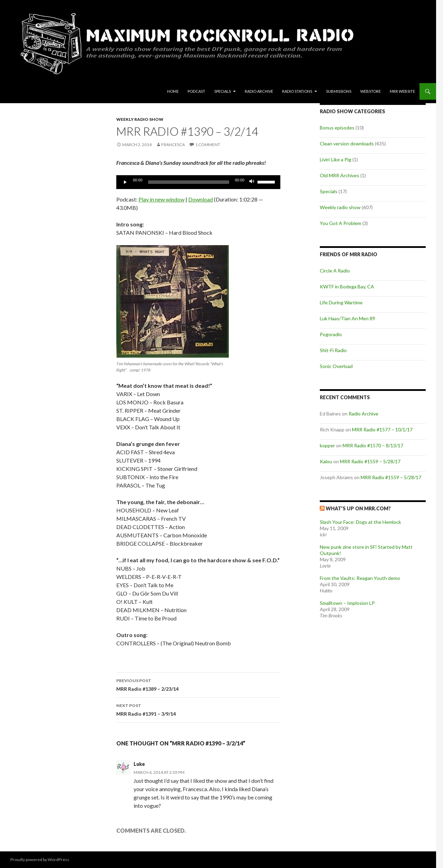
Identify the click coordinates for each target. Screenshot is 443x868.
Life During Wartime (341, 302)
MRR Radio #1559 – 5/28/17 (370, 461)
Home (173, 91)
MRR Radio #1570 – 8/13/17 (373, 445)
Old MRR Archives (340, 175)
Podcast (196, 91)
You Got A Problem (341, 223)
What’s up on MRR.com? (358, 508)
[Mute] (252, 182)
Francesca (173, 145)
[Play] (125, 182)
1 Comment (208, 145)
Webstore (370, 91)
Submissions (339, 91)
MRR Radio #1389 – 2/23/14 (198, 684)
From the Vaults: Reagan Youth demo (360, 578)
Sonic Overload (336, 366)
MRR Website (402, 91)
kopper (327, 445)
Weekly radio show (140, 119)
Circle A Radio (335, 271)
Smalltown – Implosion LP (347, 603)
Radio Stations (297, 91)
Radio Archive (259, 91)
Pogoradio (331, 334)
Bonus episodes (337, 128)
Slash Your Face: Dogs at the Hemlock (360, 522)
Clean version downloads (347, 144)
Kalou (326, 461)
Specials (223, 91)
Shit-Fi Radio (333, 350)
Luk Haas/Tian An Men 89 (347, 318)
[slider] (189, 182)
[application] (198, 182)
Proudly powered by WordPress (40, 860)
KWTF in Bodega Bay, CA (347, 287)
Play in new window (161, 199)
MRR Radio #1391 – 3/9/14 (198, 709)
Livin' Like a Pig (336, 159)
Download (201, 199)
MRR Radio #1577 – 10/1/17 (382, 429)
